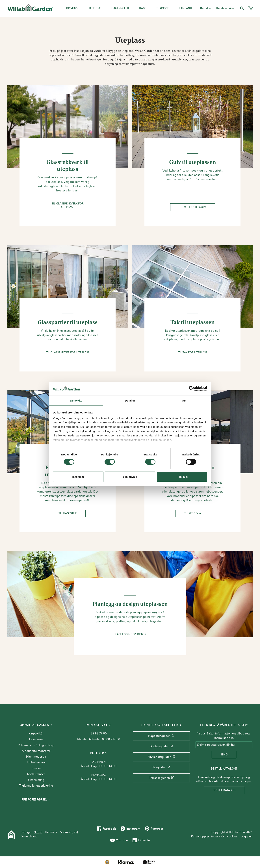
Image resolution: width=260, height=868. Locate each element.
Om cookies (229, 837)
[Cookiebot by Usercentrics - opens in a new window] (191, 389)
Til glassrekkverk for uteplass (68, 205)
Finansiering (36, 780)
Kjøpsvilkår (36, 734)
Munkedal (99, 775)
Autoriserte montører (36, 751)
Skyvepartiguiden (161, 757)
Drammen (99, 762)
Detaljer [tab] (130, 401)
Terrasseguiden (161, 778)
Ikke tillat (78, 477)
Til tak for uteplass (193, 352)
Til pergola (193, 513)
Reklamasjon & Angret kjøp (36, 745)
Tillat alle (182, 477)
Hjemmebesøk (36, 757)
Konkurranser (36, 774)
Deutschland (29, 837)
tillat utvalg (130, 477)
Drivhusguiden (161, 746)
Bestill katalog (224, 790)
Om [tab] (184, 401)
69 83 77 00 (99, 734)
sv (75, 832)
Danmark (51, 832)
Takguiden (161, 767)
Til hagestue (68, 513)
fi (71, 832)
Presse (36, 768)
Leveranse (36, 739)
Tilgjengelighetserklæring (36, 786)
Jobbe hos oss (36, 763)
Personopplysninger (205, 837)
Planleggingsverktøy (130, 634)
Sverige (26, 832)
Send (224, 755)
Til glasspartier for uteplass (68, 352)
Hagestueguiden (161, 736)
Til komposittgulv (193, 207)
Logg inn (247, 837)
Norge (38, 832)
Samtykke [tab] (76, 401)
